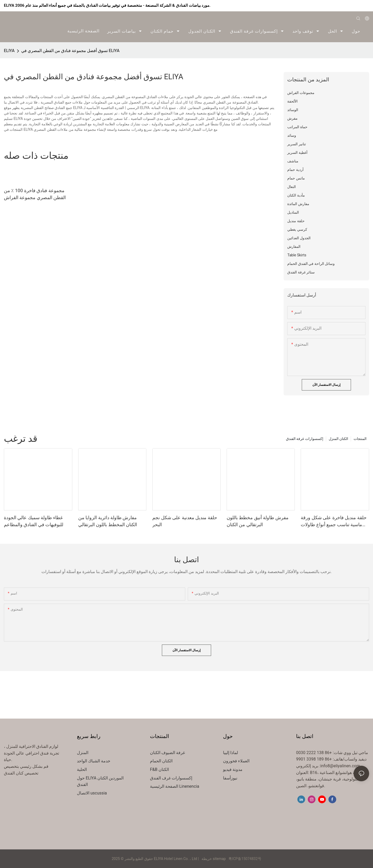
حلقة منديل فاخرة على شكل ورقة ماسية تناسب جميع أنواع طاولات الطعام (333, 521)
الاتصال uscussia (92, 793)
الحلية (82, 769)
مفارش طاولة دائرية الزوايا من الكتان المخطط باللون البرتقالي (108, 521)
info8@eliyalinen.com (340, 766)
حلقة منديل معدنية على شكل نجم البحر (185, 521)
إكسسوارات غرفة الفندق (305, 439)
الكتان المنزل (338, 439)
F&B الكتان (159, 769)
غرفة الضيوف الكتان (167, 753)
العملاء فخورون (236, 761)
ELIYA (9, 51)
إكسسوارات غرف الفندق (171, 778)
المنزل (83, 753)
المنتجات (360, 439)
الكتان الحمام (161, 761)
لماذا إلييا (231, 753)
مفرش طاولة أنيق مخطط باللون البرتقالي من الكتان (258, 521)
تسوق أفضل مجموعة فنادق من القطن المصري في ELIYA (70, 51)
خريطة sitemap (214, 859)
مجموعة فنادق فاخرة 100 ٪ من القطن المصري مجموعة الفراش (35, 194)
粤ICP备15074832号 (245, 859)
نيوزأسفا (230, 778)
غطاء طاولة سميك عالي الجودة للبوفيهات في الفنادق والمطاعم (34, 521)
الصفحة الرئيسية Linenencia (175, 786)
